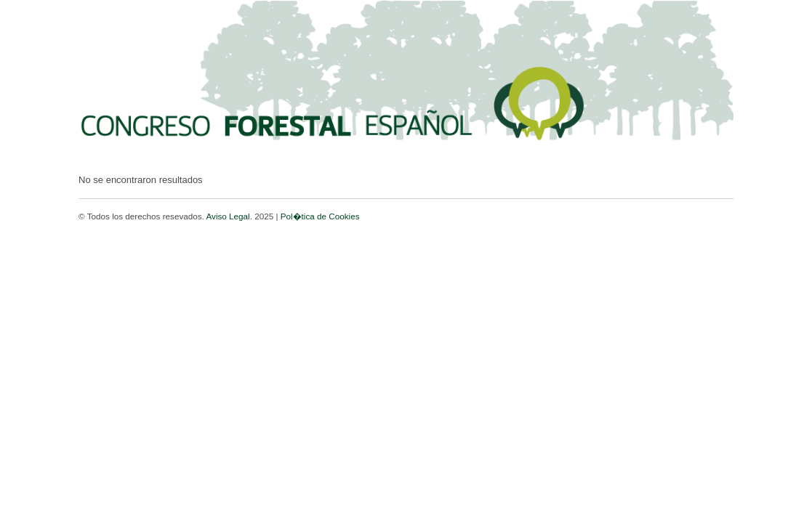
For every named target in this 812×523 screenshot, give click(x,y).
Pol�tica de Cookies (320, 216)
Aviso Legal (228, 216)
